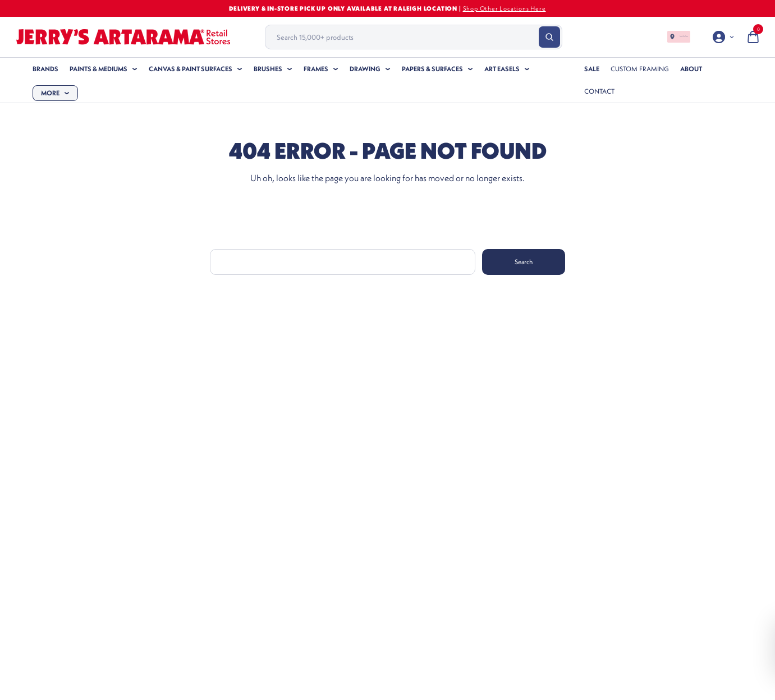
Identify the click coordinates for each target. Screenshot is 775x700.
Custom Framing (640, 69)
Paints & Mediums (98, 69)
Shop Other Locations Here (505, 8)
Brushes (268, 69)
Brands (45, 69)
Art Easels (502, 69)
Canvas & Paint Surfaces (191, 69)
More (50, 93)
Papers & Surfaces (432, 69)
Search (524, 262)
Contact (599, 91)
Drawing (365, 69)
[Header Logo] (123, 37)
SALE (592, 69)
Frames (316, 69)
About (691, 69)
